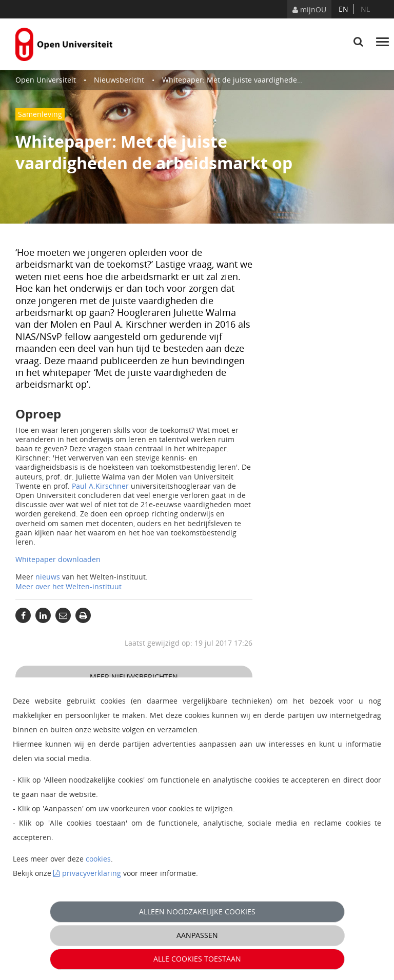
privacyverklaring (92, 873)
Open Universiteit (46, 80)
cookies (98, 859)
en (343, 9)
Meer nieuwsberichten (134, 677)
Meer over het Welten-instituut (68, 586)
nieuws (49, 577)
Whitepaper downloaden (58, 559)
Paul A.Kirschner (100, 486)
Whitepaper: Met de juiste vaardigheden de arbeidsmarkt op (267, 80)
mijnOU (309, 9)
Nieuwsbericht (119, 80)
